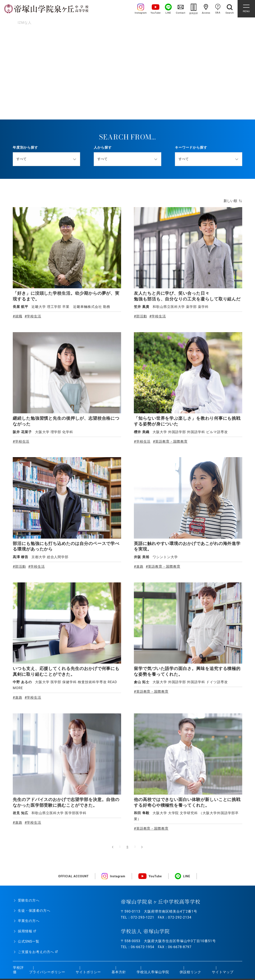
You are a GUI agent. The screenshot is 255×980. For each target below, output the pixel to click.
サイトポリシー (88, 971)
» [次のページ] (142, 846)
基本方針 (119, 971)
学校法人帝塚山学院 (153, 971)
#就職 (18, 316)
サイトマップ (222, 971)
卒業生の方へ (29, 920)
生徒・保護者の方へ (34, 910)
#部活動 (140, 316)
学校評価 (18, 969)
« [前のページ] (113, 846)
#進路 (139, 566)
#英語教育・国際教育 (170, 441)
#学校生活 (33, 316)
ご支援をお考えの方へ (36, 951)
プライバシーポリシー (47, 971)
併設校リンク (190, 971)
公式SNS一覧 (29, 941)
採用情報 (25, 930)
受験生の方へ (29, 900)
